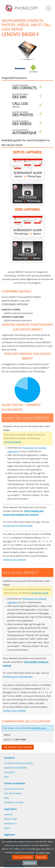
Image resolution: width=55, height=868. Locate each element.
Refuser (41, 857)
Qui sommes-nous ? (14, 789)
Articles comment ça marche (18, 763)
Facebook (9, 802)
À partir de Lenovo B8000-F (28, 168)
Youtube (19, 802)
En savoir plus (43, 853)
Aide (6, 777)
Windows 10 (10, 823)
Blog (6, 798)
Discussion (10, 772)
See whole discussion (18, 747)
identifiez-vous (39, 728)
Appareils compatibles (15, 768)
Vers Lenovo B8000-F (28, 226)
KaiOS (7, 828)
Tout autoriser (23, 857)
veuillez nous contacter (15, 559)
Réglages (30, 863)
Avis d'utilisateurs (13, 793)
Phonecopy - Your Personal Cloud (22, 8)
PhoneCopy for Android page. (18, 525)
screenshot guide (13, 442)
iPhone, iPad (10, 819)
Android (8, 814)
